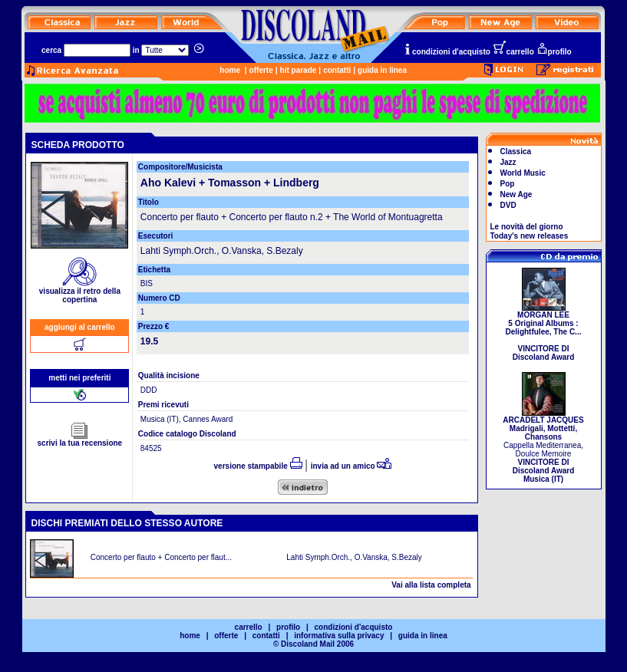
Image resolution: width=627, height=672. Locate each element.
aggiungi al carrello (80, 327)
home (230, 70)
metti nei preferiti (79, 378)
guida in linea (382, 70)
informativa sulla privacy (339, 636)
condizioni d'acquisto (447, 52)
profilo (554, 52)
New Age (516, 194)
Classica (516, 152)
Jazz (508, 162)
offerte (261, 70)
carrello (513, 52)
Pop (508, 184)
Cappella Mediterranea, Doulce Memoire (543, 446)
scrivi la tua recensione (80, 440)
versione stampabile (258, 466)
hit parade (299, 70)
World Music (523, 173)
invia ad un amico (351, 466)
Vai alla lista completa (431, 585)
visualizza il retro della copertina (80, 292)
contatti (337, 70)
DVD (508, 205)
